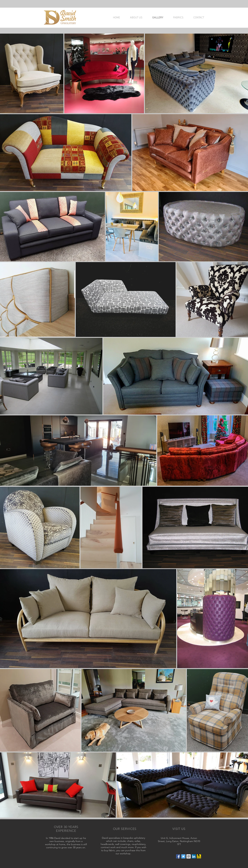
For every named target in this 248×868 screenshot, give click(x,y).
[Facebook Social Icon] (178, 856)
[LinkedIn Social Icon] (194, 856)
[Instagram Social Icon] (189, 856)
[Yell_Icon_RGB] (199, 856)
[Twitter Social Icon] (183, 856)
